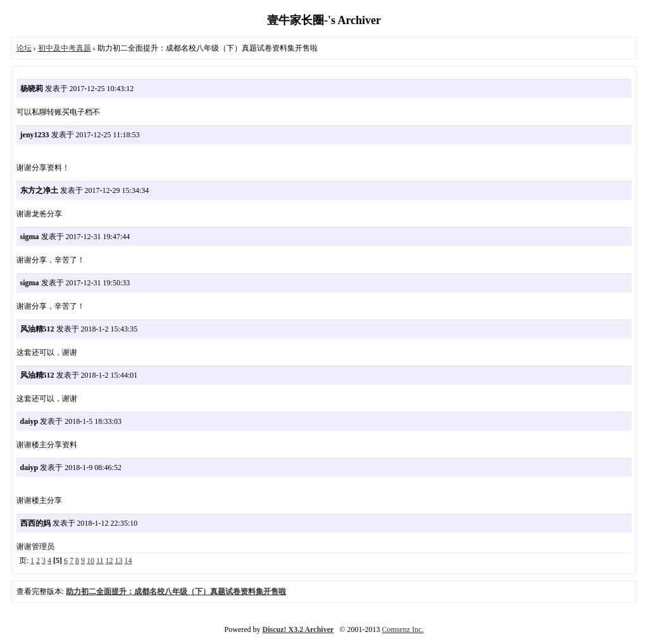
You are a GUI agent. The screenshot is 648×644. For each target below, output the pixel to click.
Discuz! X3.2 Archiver (298, 629)
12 (109, 560)
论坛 (24, 48)
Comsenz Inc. (402, 629)
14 (128, 560)
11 (100, 560)
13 (119, 560)
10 (90, 560)
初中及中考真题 (65, 48)
